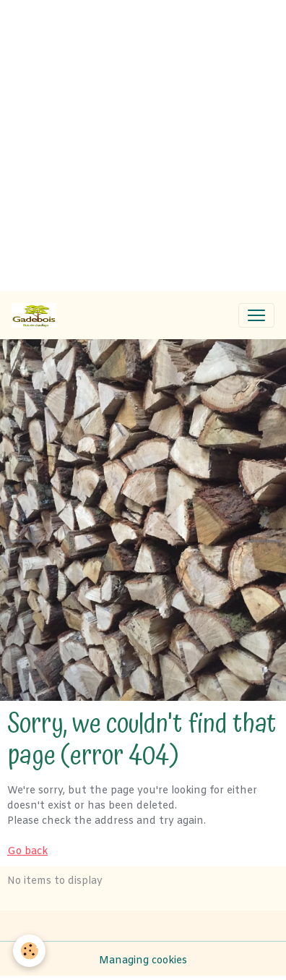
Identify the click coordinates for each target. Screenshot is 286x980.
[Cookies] (29, 951)
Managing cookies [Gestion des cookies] (143, 961)
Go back (27, 852)
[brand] (37, 315)
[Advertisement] (143, 143)
